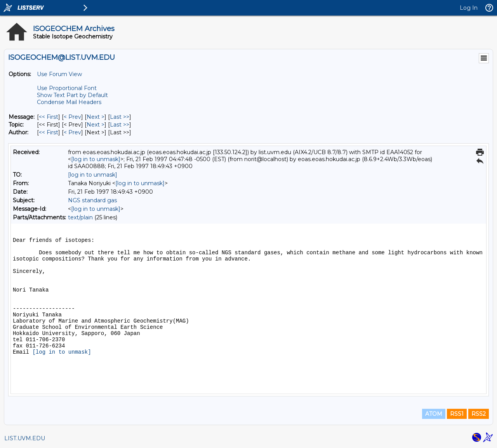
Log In (469, 8)
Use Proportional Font (67, 88)
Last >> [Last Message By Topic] (120, 125)
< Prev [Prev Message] (72, 117)
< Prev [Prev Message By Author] (72, 132)
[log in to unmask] (96, 159)
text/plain (80, 217)
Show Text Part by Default (72, 95)
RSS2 (479, 414)
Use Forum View (59, 74)
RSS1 (457, 414)
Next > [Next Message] (96, 117)
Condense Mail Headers (69, 102)
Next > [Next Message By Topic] (96, 125)
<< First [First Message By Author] (49, 132)
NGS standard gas (92, 200)
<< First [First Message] (49, 117)
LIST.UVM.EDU (25, 438)
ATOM (434, 414)
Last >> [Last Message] (120, 117)
